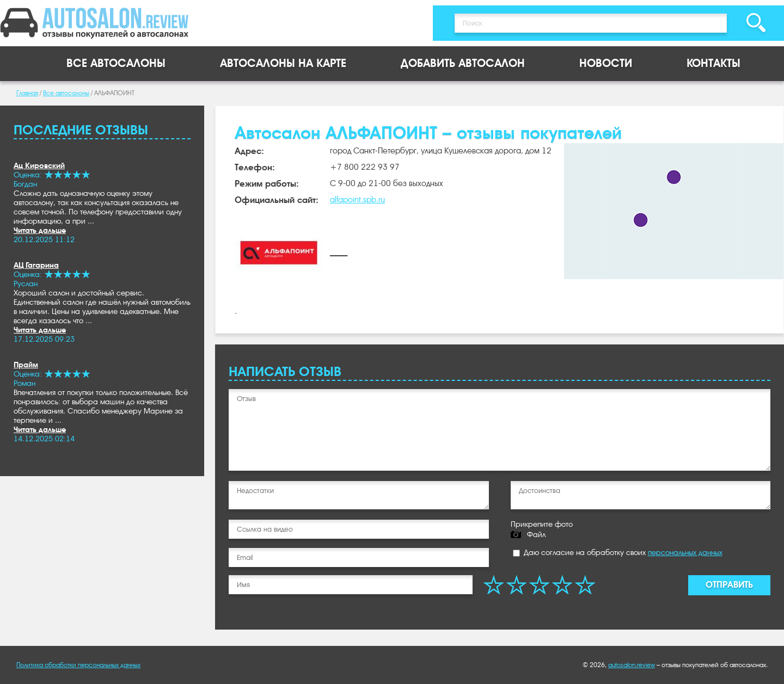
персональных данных (685, 552)
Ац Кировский (39, 165)
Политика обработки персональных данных (78, 665)
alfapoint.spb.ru (357, 200)
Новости (606, 63)
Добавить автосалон (463, 63)
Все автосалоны (116, 63)
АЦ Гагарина (36, 265)
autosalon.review (632, 665)
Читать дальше (40, 230)
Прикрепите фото (542, 524)
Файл (536, 534)
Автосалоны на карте (283, 63)
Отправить (729, 585)
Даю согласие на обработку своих (618, 552)
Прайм (26, 365)
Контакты (713, 63)
